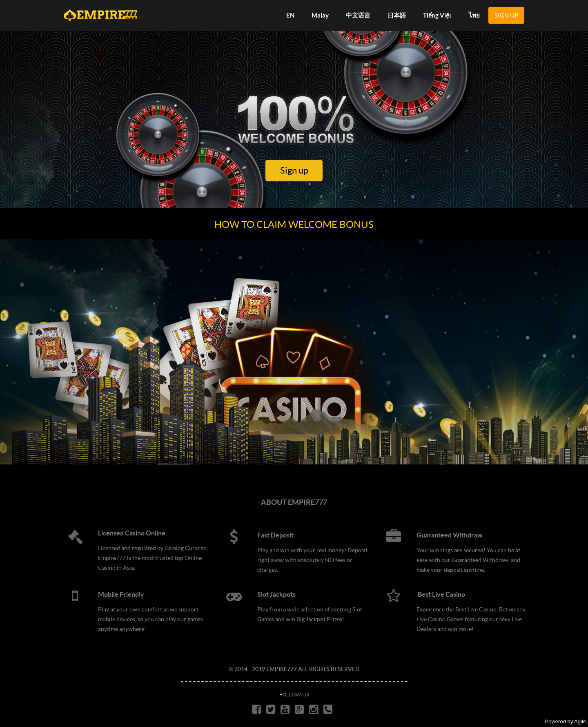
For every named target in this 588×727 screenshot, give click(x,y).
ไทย (474, 15)
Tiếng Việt (437, 15)
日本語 (397, 15)
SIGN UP (506, 15)
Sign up (294, 170)
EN (290, 15)
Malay (320, 15)
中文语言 (358, 15)
